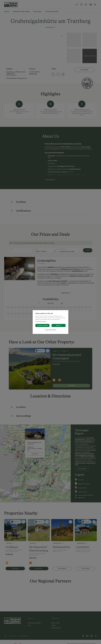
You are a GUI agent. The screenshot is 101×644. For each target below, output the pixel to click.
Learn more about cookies (41, 321)
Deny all (59, 325)
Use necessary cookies (50, 330)
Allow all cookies (42, 325)
